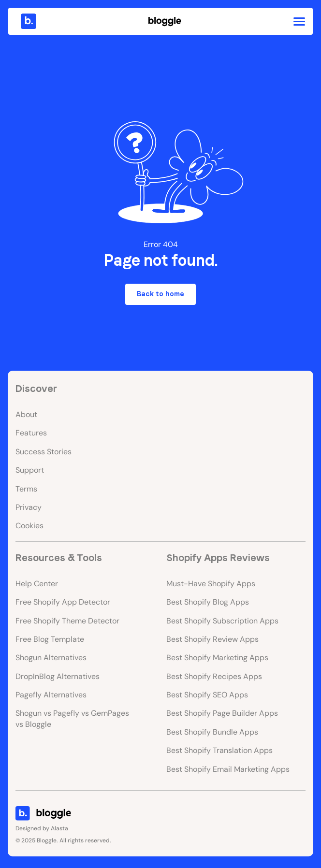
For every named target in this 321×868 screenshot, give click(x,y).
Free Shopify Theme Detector (67, 621)
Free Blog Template (50, 639)
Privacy (29, 507)
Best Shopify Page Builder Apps (222, 713)
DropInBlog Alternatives (58, 676)
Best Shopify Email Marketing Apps (228, 769)
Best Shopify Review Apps (212, 639)
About (26, 414)
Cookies (29, 526)
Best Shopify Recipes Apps (214, 676)
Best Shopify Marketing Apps (217, 658)
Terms (26, 489)
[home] (26, 21)
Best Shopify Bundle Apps (212, 732)
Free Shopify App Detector (63, 602)
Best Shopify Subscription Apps (222, 621)
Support (30, 470)
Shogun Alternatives (51, 658)
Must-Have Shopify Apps (211, 584)
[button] (299, 21)
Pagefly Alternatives (51, 695)
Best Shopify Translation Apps (219, 750)
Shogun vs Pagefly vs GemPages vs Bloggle (72, 718)
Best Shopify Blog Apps (208, 602)
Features (31, 433)
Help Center (37, 584)
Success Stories (44, 452)
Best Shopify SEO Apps (207, 695)
